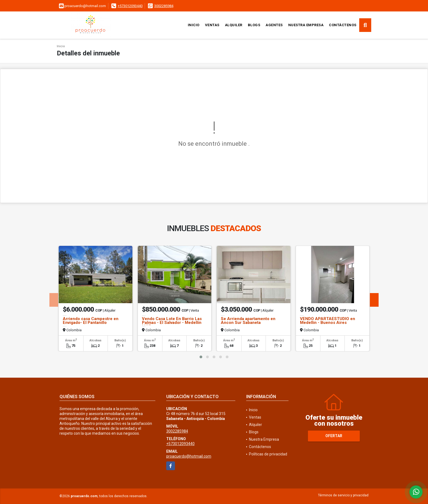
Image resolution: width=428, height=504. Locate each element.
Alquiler (234, 25)
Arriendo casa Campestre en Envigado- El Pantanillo (91, 321)
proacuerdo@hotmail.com (189, 456)
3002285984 (164, 6)
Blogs (254, 25)
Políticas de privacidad (268, 454)
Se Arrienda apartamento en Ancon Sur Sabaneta (248, 321)
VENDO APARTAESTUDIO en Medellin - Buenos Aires (328, 321)
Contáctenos (343, 25)
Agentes (274, 25)
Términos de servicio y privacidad (343, 495)
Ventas (212, 25)
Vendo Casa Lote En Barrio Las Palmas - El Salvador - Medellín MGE (172, 323)
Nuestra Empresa (306, 25)
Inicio (194, 25)
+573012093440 (130, 6)
